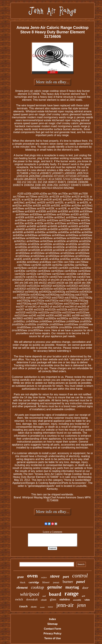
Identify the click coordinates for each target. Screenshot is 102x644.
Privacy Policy (52, 634)
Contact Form (52, 629)
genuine (55, 587)
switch (19, 599)
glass (53, 599)
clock (44, 600)
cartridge (34, 582)
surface (44, 577)
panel (81, 582)
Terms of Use (52, 638)
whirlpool (30, 594)
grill (83, 596)
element (22, 588)
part (66, 577)
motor (51, 607)
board (55, 594)
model (42, 607)
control (80, 576)
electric (34, 607)
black (23, 582)
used (44, 596)
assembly (77, 600)
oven (32, 576)
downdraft (32, 599)
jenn (81, 605)
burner (68, 582)
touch (23, 607)
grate (21, 577)
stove (55, 576)
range (72, 594)
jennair (56, 582)
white (87, 600)
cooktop (37, 587)
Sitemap (52, 624)
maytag (72, 587)
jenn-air (65, 605)
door (85, 588)
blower (46, 582)
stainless (65, 599)
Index (53, 619)
